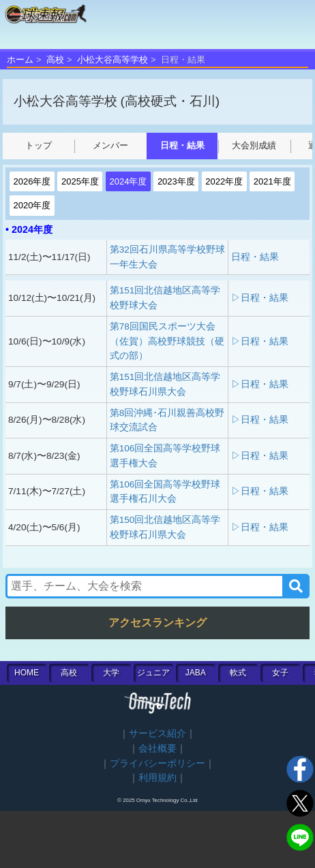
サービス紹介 (157, 734)
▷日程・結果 (260, 298)
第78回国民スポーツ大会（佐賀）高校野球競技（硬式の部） (167, 341)
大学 (111, 673)
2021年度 (272, 181)
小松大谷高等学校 (112, 60)
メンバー (110, 145)
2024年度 (128, 181)
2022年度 (224, 181)
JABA (196, 673)
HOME (27, 673)
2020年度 (32, 205)
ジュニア (153, 673)
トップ (39, 145)
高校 (55, 60)
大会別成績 (254, 145)
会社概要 (157, 749)
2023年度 (176, 181)
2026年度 (32, 181)
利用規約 (157, 778)
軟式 (238, 673)
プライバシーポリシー (157, 763)
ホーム (20, 60)
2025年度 (80, 181)
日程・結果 (182, 145)
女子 (280, 673)
